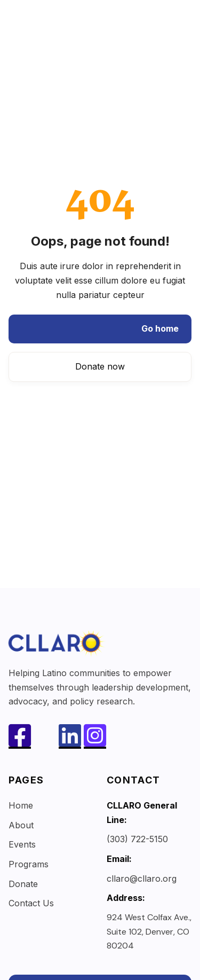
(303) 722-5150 (137, 839)
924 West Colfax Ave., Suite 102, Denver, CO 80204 (149, 931)
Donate (23, 884)
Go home (160, 328)
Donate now (100, 366)
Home (21, 805)
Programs (29, 864)
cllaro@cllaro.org (142, 879)
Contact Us (31, 903)
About (21, 825)
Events (22, 844)
